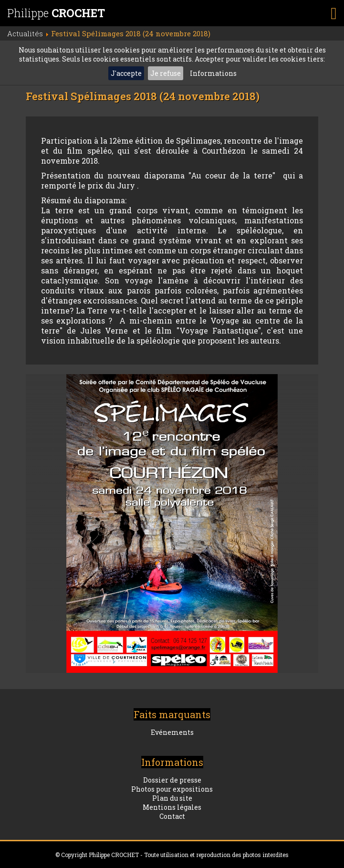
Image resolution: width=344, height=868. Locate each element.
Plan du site (172, 798)
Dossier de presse (172, 780)
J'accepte (126, 73)
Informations (213, 73)
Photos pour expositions (172, 789)
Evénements (172, 732)
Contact (172, 816)
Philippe (56, 13)
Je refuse (166, 73)
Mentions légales (172, 807)
